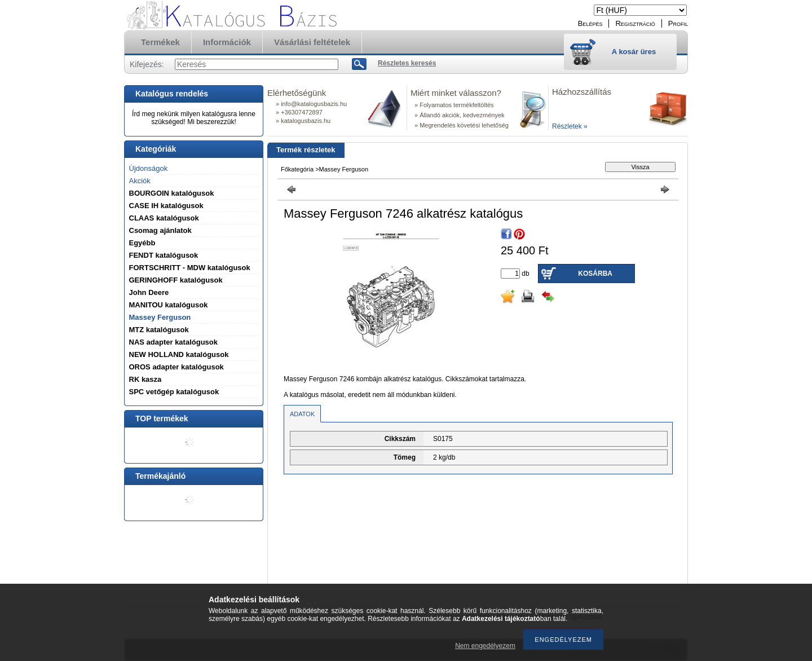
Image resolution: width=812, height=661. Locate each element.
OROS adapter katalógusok (176, 367)
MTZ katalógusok (159, 330)
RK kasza (145, 379)
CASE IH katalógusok (166, 206)
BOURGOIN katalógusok (172, 193)
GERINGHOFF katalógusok (176, 280)
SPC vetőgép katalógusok (174, 392)
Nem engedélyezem (485, 646)
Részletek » (570, 126)
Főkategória (297, 169)
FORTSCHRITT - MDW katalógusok (190, 268)
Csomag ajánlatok (160, 230)
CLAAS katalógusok (164, 218)
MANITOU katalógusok (169, 305)
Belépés (590, 23)
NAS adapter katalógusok (174, 342)
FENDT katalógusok (164, 255)
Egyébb (142, 243)
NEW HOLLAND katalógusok (179, 354)
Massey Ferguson (160, 317)
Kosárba (595, 274)
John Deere (149, 292)
